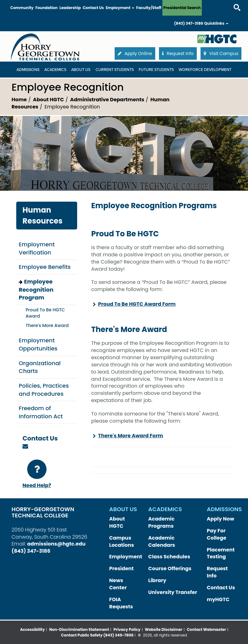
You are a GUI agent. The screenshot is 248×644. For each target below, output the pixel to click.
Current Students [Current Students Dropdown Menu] (115, 70)
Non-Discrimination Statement (79, 629)
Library (157, 580)
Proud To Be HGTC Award (45, 313)
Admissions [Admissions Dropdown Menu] (28, 70)
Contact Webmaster (206, 629)
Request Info (217, 572)
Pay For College (216, 534)
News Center (118, 584)
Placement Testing (221, 553)
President (122, 569)
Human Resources (42, 215)
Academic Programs (161, 522)
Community (22, 8)
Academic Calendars (162, 541)
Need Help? (37, 474)
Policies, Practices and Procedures (44, 390)
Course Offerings (170, 569)
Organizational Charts (40, 367)
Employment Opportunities (38, 344)
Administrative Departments (107, 100)
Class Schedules (169, 557)
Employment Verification (37, 248)
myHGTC (218, 599)
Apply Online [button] (135, 53)
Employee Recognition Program (36, 289)
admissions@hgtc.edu (56, 544)
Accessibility (32, 629)
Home (19, 100)
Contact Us (93, 8)
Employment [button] (120, 8)
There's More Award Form (131, 436)
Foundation (46, 8)
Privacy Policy (127, 629)
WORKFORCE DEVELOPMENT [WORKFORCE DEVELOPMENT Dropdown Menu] (205, 70)
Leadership (70, 8)
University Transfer (173, 592)
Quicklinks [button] (216, 23)
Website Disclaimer (164, 629)
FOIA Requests (121, 603)
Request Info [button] (178, 53)
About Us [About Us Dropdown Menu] (81, 70)
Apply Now (221, 519)
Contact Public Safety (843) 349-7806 (97, 635)
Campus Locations (122, 541)
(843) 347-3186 (188, 23)
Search (231, 1)
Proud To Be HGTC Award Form (137, 304)
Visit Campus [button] (221, 53)
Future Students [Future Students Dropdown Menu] (156, 70)
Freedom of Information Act (41, 412)
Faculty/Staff (149, 8)
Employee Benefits (45, 267)
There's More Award (47, 325)
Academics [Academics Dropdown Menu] (55, 70)
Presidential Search (182, 8)
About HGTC (49, 100)
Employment (126, 557)
